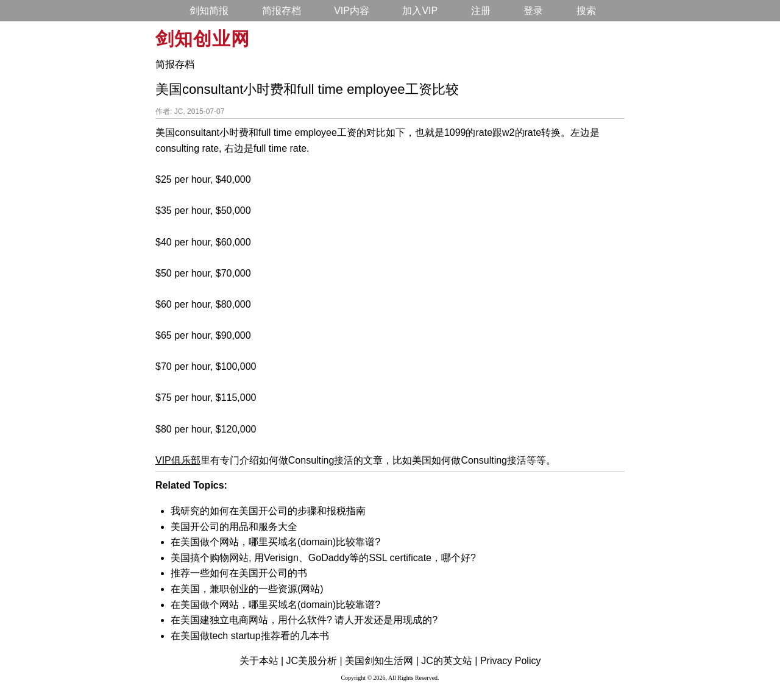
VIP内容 (352, 11)
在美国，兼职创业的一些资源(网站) (247, 589)
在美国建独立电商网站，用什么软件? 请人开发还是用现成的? (304, 620)
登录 (533, 11)
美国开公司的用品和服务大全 (234, 527)
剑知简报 (209, 11)
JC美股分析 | (314, 661)
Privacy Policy (511, 661)
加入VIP (420, 11)
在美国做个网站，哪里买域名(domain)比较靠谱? (275, 542)
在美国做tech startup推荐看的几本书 (250, 636)
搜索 (586, 11)
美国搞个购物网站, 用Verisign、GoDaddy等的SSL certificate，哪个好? (323, 558)
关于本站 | (262, 661)
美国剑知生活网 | (382, 661)
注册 (481, 11)
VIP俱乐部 (178, 460)
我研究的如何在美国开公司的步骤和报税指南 (268, 511)
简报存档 (282, 11)
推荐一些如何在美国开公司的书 (239, 573)
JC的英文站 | (449, 661)
